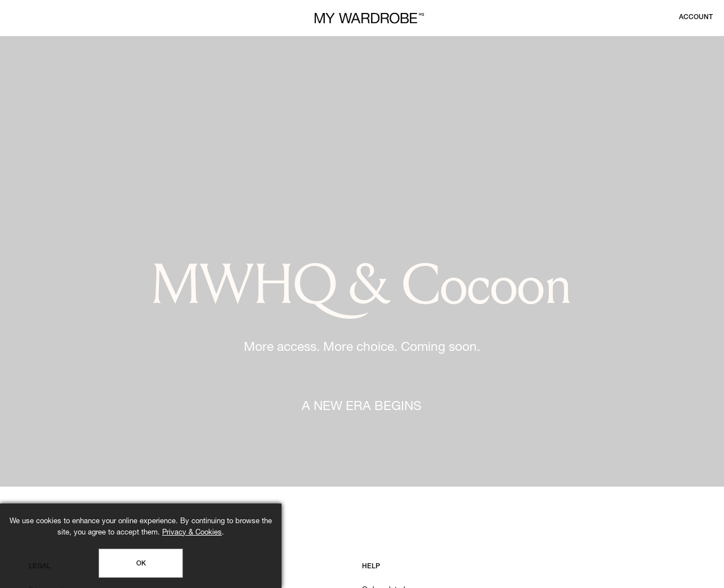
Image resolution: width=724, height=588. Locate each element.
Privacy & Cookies (192, 533)
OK (141, 564)
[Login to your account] (696, 17)
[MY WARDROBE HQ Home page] (369, 18)
